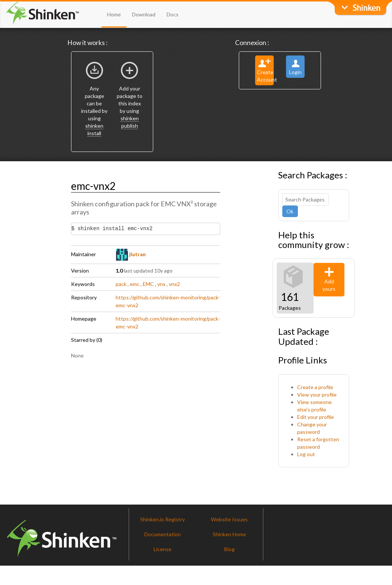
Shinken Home (229, 534)
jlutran (131, 254)
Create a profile (315, 387)
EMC (148, 284)
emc (135, 284)
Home (114, 14)
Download (144, 14)
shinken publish (130, 122)
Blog (229, 549)
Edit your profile (316, 417)
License (163, 549)
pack (121, 284)
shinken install (94, 129)
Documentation (163, 534)
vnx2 (174, 284)
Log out (306, 454)
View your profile (317, 395)
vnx (161, 284)
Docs (173, 14)
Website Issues (229, 519)
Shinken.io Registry (163, 519)
